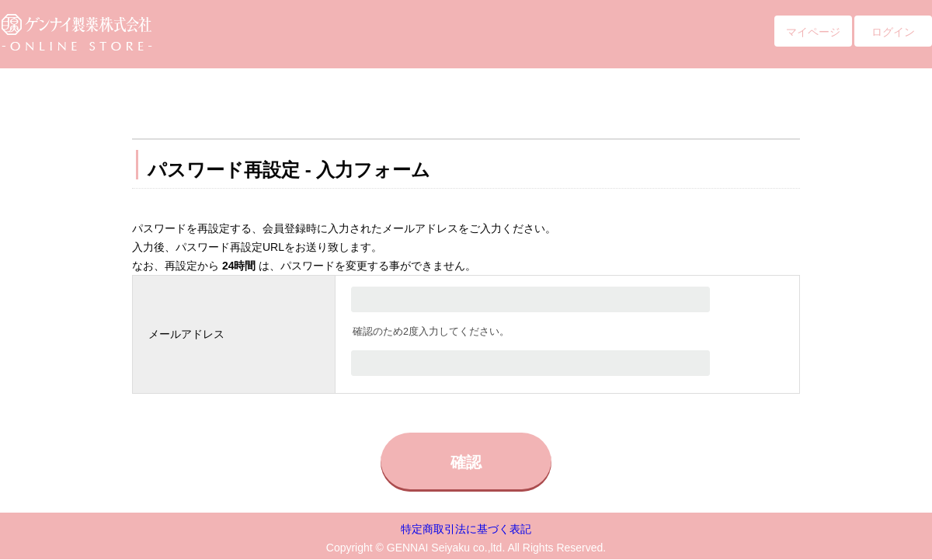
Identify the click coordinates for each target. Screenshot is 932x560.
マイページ (813, 32)
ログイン (893, 32)
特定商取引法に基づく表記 (466, 529)
